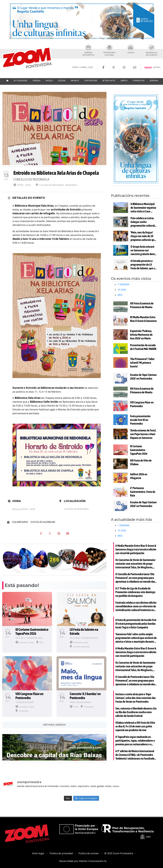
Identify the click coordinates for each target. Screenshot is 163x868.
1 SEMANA (123, 284)
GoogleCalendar (43, 522)
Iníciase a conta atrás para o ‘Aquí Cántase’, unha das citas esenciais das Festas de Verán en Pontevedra (135, 698)
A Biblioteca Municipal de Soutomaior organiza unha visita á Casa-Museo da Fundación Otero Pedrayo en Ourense (143, 208)
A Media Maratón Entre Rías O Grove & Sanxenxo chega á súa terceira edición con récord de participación (136, 549)
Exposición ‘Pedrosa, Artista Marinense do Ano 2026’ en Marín (141, 335)
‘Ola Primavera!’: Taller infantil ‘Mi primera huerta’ (142, 363)
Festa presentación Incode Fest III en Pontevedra (140, 420)
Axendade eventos (88, 54)
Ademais (154, 81)
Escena (62, 81)
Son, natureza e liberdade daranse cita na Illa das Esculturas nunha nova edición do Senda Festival (136, 712)
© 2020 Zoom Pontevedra (119, 853)
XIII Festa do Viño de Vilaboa (141, 462)
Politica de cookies (89, 853)
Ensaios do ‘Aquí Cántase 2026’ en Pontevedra (143, 377)
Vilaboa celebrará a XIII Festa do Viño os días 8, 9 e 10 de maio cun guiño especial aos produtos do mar (135, 726)
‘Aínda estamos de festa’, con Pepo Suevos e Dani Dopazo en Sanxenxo (143, 434)
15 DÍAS (122, 290)
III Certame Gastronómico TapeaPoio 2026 (139, 450)
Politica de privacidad (61, 853)
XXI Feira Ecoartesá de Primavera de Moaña (142, 305)
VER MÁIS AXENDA (54, 725)
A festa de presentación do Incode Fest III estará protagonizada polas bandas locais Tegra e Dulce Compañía (136, 624)
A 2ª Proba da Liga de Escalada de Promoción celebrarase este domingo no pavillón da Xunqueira (135, 592)
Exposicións (91, 81)
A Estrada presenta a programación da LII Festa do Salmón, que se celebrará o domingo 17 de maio (143, 265)
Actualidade (20, 81)
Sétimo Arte (109, 81)
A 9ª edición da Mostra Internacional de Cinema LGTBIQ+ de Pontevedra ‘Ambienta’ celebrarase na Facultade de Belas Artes (135, 755)
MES (120, 295)
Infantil (75, 81)
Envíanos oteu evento (152, 54)
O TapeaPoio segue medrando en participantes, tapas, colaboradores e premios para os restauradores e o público (135, 741)
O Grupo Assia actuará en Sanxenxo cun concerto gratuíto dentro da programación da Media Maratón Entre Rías (144, 250)
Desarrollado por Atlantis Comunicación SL (83, 861)
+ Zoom (130, 53)
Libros (124, 81)
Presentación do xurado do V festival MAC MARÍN (143, 347)
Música (49, 81)
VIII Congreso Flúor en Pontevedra (142, 404)
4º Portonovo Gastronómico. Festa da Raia (143, 492)
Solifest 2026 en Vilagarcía (139, 476)
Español (157, 67)
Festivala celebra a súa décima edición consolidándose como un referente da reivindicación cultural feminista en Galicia (136, 606)
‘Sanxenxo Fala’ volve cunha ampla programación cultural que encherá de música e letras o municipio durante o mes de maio (136, 638)
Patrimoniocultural (109, 54)
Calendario (20, 522)
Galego (148, 67)
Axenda (37, 81)
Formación (139, 81)
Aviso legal (38, 853)
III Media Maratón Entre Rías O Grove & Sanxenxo (143, 319)
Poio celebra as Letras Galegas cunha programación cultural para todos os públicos (143, 222)
